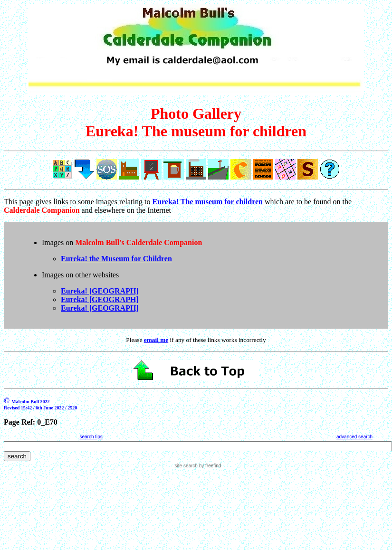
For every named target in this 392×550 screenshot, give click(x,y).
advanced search (354, 437)
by (209, 466)
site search (186, 466)
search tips (91, 437)
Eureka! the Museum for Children (116, 259)
